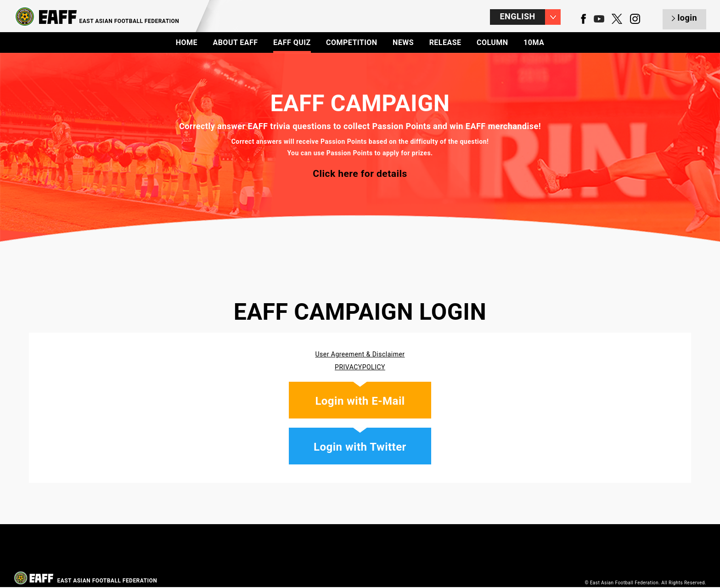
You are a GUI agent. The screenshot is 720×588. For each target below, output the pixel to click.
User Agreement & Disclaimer (360, 354)
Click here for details (360, 174)
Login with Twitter (360, 447)
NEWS (403, 42)
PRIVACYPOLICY (360, 367)
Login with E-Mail (360, 401)
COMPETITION (352, 42)
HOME (187, 42)
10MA (534, 42)
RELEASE (445, 42)
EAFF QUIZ (292, 42)
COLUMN (492, 42)
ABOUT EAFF (235, 42)
